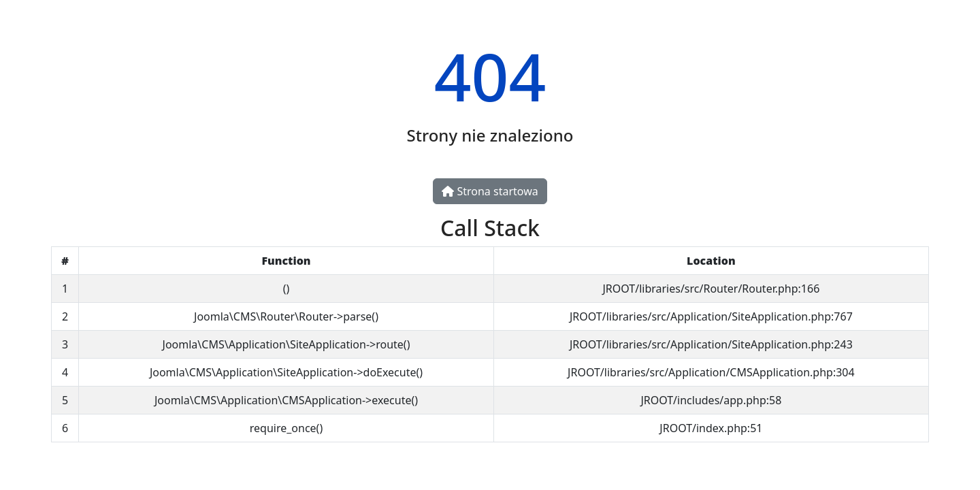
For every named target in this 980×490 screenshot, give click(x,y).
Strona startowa (490, 191)
